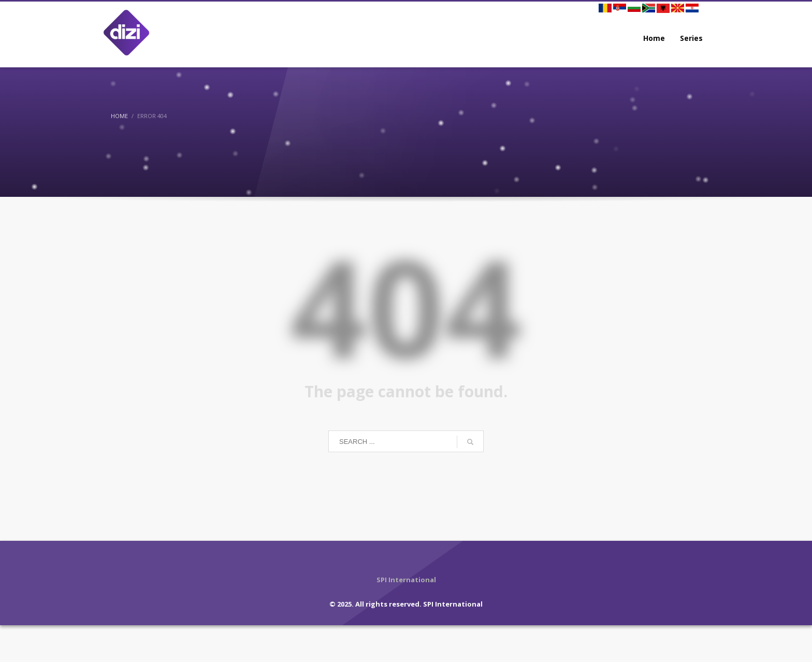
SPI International (453, 604)
